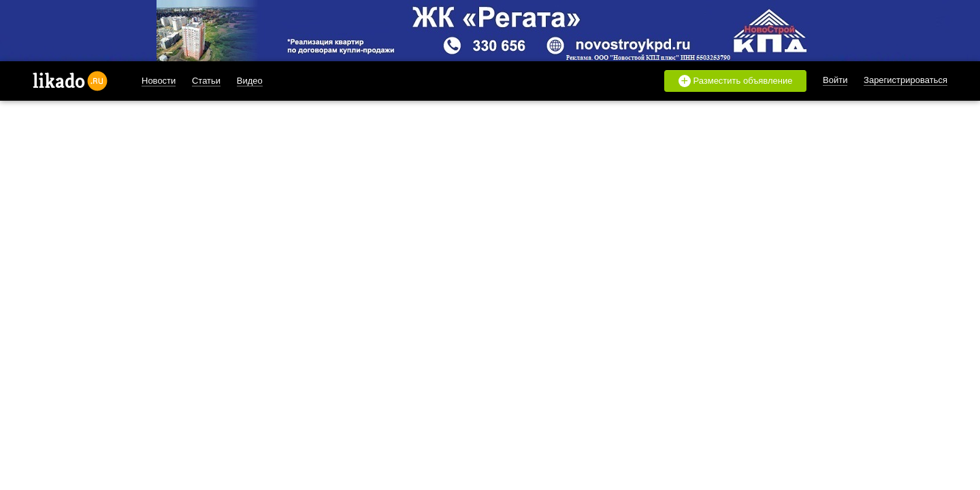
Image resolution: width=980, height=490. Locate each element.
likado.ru (70, 81)
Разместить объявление (736, 81)
